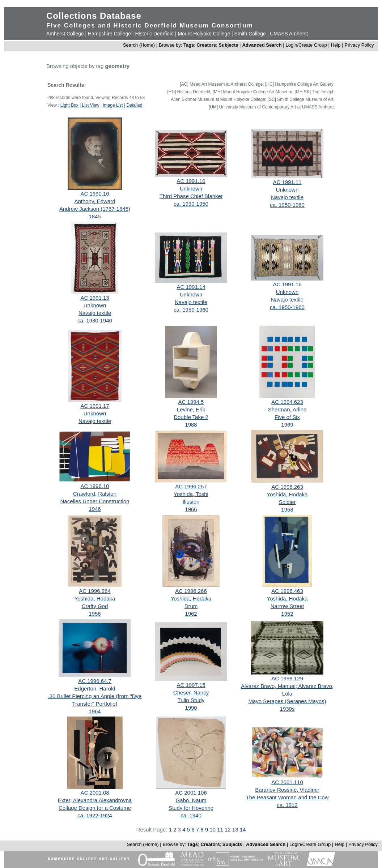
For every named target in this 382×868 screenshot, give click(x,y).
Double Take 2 (191, 417)
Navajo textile (287, 197)
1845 (95, 216)
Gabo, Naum (191, 800)
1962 (191, 614)
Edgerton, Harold (95, 689)
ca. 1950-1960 (287, 205)
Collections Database (94, 16)
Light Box (69, 105)
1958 (287, 510)
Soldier (287, 502)
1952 (287, 614)
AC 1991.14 (191, 287)
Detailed (134, 105)
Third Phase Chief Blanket (191, 196)
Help (336, 45)
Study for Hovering (191, 808)
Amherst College (65, 34)
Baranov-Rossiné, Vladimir (287, 790)
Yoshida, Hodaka (287, 494)
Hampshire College (109, 34)
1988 (191, 425)
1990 (191, 708)
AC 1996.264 (95, 591)
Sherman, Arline (287, 409)
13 (235, 829)
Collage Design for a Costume (95, 808)
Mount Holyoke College (204, 34)
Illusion (191, 502)
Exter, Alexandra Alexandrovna (95, 800)
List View (91, 105)
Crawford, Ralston (95, 494)
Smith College (250, 34)
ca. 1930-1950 (191, 204)
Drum (191, 606)
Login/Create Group (307, 45)
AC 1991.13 (95, 298)
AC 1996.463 (287, 591)
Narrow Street (287, 606)
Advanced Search (262, 45)
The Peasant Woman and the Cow (287, 797)
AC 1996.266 (191, 591)
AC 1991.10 (191, 181)
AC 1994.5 (191, 402)
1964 (95, 711)
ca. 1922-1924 (95, 815)
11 (220, 829)
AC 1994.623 (287, 402)
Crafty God (95, 606)
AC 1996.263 (287, 487)
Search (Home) (139, 45)
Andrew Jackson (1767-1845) (95, 209)
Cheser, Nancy (191, 692)
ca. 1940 (191, 815)
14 (243, 829)
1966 (191, 509)
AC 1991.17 (95, 406)
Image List (113, 105)
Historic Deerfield (154, 34)
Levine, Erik (191, 409)
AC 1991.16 (287, 284)
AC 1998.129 (287, 678)
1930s (287, 709)
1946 (95, 509)
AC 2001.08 (95, 793)
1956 (95, 614)
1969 (287, 425)
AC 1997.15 (191, 685)
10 (213, 829)
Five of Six (287, 417)
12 (228, 829)
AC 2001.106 (191, 793)
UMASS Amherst (289, 34)
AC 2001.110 (287, 782)
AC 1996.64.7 (95, 681)
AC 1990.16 (95, 194)
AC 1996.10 (95, 486)
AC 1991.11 (287, 182)
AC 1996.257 (191, 486)
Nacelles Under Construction (95, 501)
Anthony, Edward (95, 201)
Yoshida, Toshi (191, 494)
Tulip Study (191, 700)
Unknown (191, 189)
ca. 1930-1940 (95, 320)
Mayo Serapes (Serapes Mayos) (287, 701)
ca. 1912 (287, 805)
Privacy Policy (359, 45)
